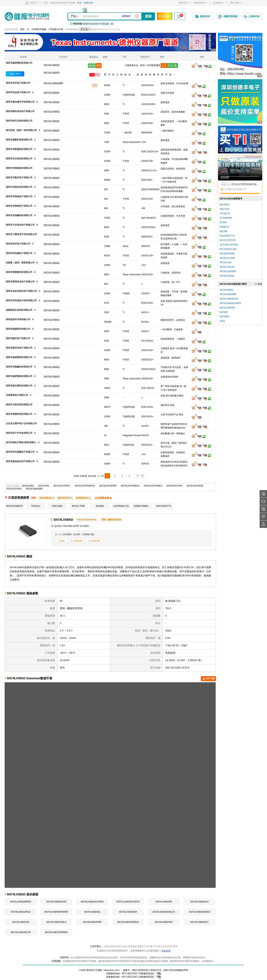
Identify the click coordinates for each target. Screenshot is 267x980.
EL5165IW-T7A (227, 236)
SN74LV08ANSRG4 (199, 912)
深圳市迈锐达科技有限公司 (19, 187)
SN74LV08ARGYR (21, 932)
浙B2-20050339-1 (141, 970)
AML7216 (224, 209)
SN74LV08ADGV (200, 902)
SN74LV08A (28, 486)
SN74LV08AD (52, 73)
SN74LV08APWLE (56, 922)
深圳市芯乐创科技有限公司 (19, 159)
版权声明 (184, 970)
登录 (79, 3)
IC (28, 29)
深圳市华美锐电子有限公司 (19, 196)
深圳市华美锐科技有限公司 (19, 168)
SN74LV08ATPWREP (56, 932)
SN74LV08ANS (92, 912)
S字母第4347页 (56, 29)
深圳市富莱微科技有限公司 (19, 272)
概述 (61, 541)
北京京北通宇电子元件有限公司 (21, 423)
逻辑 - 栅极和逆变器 (111, 520)
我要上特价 (15, 74)
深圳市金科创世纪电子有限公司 (21, 291)
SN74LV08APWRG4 (128, 922)
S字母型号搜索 (39, 29)
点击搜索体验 (104, 498)
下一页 (140, 476)
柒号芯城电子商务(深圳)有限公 (21, 442)
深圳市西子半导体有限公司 (19, 433)
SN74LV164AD (227, 276)
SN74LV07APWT (62, 486)
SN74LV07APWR (108, 486)
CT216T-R (225, 214)
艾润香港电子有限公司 (17, 395)
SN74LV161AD (227, 267)
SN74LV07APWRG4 (85, 486)
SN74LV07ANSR (195, 486)
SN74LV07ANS (14, 489)
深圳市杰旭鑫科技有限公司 (19, 215)
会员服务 (219, 3)
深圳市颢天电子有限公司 (18, 338)
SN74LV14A (226, 262)
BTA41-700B (78, 506)
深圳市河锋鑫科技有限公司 (19, 367)
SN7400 (224, 312)
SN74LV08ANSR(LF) (164, 912)
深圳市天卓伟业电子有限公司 (20, 225)
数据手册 (94, 541)
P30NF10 (224, 227)
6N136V (224, 231)
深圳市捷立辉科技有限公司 (19, 386)
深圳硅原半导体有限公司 (18, 319)
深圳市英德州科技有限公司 (19, 414)
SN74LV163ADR (228, 271)
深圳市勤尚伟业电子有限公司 (20, 111)
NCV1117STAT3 (228, 240)
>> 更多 (258, 284)
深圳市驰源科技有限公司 (18, 329)
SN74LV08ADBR (34, 489)
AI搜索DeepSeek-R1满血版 (92, 24)
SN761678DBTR (14, 506)
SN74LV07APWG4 (130, 486)
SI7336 (223, 222)
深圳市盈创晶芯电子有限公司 (20, 461)
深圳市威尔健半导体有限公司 (20, 102)
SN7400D (224, 317)
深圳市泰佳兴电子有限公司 (19, 348)
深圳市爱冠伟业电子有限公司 (20, 282)
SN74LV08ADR (164, 902)
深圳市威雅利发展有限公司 (19, 140)
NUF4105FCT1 (164, 506)
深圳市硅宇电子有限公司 (18, 244)
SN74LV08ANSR (128, 912)
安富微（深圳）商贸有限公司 (20, 263)
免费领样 (126, 16)
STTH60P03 (226, 218)
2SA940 (100, 506)
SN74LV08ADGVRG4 (128, 902)
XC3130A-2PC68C (229, 245)
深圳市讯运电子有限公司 (18, 92)
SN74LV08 (44, 486)
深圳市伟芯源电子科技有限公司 (21, 301)
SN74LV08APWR (92, 922)
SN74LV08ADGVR (56, 902)
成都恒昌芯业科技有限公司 (19, 310)
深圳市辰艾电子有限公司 (18, 83)
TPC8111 (36, 506)
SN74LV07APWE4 (153, 486)
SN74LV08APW (21, 922)
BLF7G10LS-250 (228, 249)
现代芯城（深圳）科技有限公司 (21, 130)
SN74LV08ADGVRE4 (92, 902)
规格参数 (76, 541)
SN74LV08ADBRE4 (21, 902)
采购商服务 (200, 3)
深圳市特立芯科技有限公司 (19, 121)
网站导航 (236, 3)
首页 (22, 29)
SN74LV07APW (174, 486)
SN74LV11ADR (227, 258)
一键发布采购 (228, 17)
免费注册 (88, 3)
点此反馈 (166, 951)
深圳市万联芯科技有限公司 (19, 405)
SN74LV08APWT (164, 922)
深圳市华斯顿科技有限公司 (19, 149)
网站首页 (183, 3)
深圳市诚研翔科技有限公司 (19, 63)
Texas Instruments (86, 520)
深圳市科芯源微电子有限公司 (20, 452)
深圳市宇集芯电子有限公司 (19, 178)
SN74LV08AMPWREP (56, 912)
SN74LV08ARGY (200, 922)
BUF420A (224, 205)
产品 (73, 16)
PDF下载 (208, 679)
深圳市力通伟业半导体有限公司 (21, 234)
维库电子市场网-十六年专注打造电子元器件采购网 (27, 16)
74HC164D (57, 506)
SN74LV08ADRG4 (21, 912)
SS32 (222, 321)
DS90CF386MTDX (143, 506)
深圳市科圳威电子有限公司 (19, 253)
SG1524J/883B (227, 254)
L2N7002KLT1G (121, 506)
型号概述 (165, 16)
